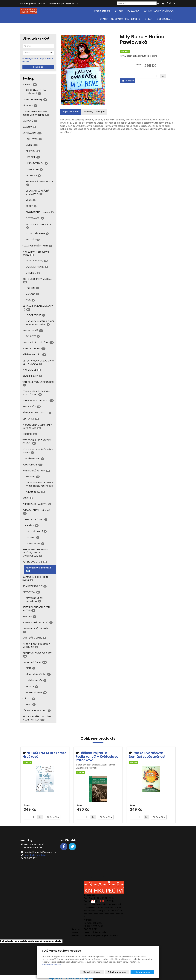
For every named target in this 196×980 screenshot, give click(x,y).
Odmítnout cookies (122, 972)
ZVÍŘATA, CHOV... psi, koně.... (37, 512)
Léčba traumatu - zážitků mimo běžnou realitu (39, 484)
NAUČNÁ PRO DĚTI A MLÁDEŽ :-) (38, 308)
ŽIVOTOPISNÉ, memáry (40, 212)
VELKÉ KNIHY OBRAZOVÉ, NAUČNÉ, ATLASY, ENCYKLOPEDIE (35, 553)
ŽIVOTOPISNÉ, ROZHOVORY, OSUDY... (37, 442)
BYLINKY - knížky (37, 261)
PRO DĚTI (33, 240)
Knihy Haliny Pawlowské (38, 569)
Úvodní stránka (102, 11)
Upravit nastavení (99, 972)
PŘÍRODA (33, 151)
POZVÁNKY (133, 11)
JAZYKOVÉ (33, 175)
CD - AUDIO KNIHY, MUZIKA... (37, 280)
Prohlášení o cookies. (52, 965)
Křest (31, 705)
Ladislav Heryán (36, 680)
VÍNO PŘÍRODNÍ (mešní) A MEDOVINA (36, 645)
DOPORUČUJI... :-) (166, 19)
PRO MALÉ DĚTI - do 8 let (38, 342)
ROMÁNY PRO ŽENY (35, 586)
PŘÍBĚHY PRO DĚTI (34, 355)
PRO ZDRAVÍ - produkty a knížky (36, 253)
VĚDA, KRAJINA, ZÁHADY (37, 413)
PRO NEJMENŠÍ (33, 330)
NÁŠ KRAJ (30, 106)
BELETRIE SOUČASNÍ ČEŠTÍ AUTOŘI (36, 609)
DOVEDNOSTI (35, 218)
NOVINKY (30, 84)
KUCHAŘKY (30, 525)
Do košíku (128, 81)
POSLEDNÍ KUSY (36, 693)
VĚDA (31, 200)
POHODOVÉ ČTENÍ (35, 562)
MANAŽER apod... (33, 459)
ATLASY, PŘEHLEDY (37, 233)
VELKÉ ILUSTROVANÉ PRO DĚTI (38, 383)
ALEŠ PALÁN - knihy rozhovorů (36, 92)
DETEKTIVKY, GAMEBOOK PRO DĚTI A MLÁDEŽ (38, 362)
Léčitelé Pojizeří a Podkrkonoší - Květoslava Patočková (97, 757)
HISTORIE (33, 157)
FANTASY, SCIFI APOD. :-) (38, 400)
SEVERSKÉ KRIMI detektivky (34, 600)
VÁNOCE (32, 294)
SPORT (31, 206)
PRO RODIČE (32, 407)
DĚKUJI (148, 19)
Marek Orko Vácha (38, 674)
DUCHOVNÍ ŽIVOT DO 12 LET (37, 655)
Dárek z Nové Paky (35, 99)
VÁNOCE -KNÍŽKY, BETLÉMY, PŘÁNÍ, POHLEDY (37, 718)
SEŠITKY (32, 686)
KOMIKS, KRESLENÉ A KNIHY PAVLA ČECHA (36, 393)
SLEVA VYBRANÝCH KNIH (37, 246)
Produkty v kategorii (94, 112)
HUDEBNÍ (33, 288)
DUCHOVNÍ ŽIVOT (35, 662)
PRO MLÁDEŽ (32, 370)
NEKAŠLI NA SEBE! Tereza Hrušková (45, 755)
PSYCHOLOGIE (32, 465)
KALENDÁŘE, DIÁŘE (34, 638)
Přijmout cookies (144, 972)
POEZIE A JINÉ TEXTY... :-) (37, 623)
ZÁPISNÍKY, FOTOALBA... (37, 710)
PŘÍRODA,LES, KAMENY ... (37, 504)
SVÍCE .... (29, 699)
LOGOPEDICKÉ (35, 315)
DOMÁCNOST (35, 543)
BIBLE (31, 668)
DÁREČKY (29, 127)
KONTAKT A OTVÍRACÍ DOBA (159, 11)
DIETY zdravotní (36, 531)
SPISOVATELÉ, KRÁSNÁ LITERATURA (37, 192)
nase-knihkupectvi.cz (35, 855)
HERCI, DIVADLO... (37, 163)
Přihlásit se (38, 67)
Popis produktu (71, 112)
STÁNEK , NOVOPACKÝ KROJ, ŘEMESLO (120, 19)
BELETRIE (29, 616)
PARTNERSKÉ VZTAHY (36, 471)
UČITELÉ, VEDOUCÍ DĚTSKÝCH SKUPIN (38, 451)
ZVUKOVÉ (33, 336)
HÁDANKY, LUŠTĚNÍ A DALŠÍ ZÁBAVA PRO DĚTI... (40, 323)
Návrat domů (35, 492)
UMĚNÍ (32, 145)
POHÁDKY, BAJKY (34, 348)
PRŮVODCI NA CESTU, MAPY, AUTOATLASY (37, 426)
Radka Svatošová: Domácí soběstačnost (147, 755)
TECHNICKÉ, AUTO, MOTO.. (40, 183)
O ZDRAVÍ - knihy (37, 267)
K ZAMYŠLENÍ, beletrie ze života (35, 578)
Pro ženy (33, 477)
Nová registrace (30, 58)
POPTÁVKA (34, 139)
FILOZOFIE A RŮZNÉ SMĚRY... (37, 630)
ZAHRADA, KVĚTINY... (35, 519)
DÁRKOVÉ (30, 121)
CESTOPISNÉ (34, 169)
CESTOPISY (31, 419)
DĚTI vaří (33, 537)
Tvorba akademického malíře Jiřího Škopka (36, 113)
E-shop (119, 11)
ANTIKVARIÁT (32, 133)
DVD (30, 300)
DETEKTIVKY (31, 592)
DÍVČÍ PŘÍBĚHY (32, 376)
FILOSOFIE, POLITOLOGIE (39, 226)
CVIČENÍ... (33, 273)
